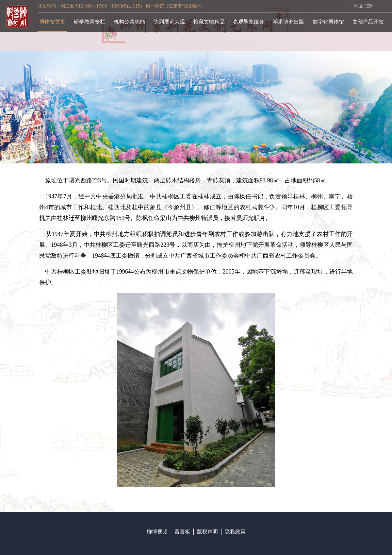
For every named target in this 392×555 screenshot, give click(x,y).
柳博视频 (157, 532)
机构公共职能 (129, 22)
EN (369, 6)
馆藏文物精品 (209, 22)
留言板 (182, 532)
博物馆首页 (52, 22)
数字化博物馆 (328, 22)
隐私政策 (235, 532)
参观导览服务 (249, 22)
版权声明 (207, 532)
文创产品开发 (368, 22)
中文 (359, 6)
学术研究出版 (288, 22)
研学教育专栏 (90, 22)
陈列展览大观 (169, 22)
